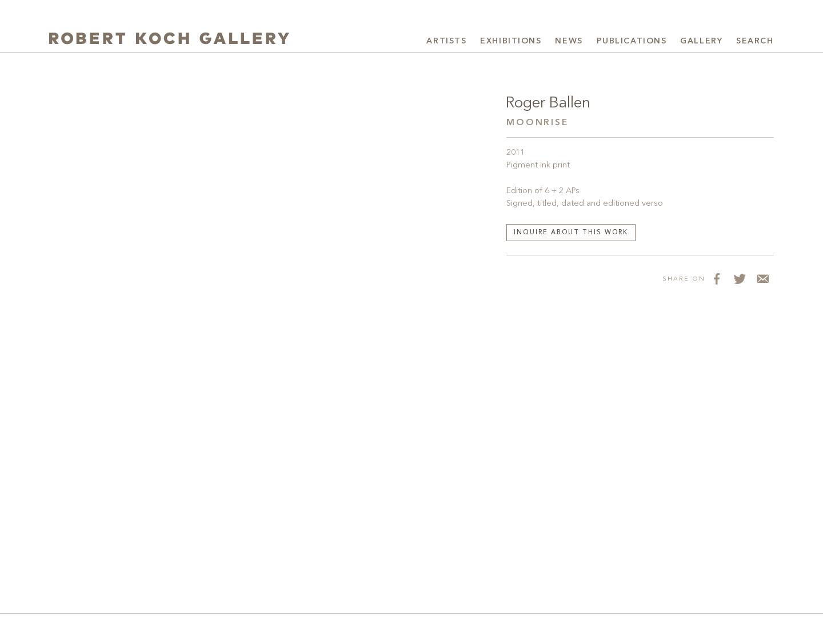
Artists (446, 41)
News (569, 41)
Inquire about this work (571, 233)
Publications (632, 41)
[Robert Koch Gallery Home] (169, 40)
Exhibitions (511, 41)
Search (755, 41)
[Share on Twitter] (740, 278)
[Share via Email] (762, 278)
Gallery (701, 41)
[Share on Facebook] (717, 278)
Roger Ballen (548, 103)
